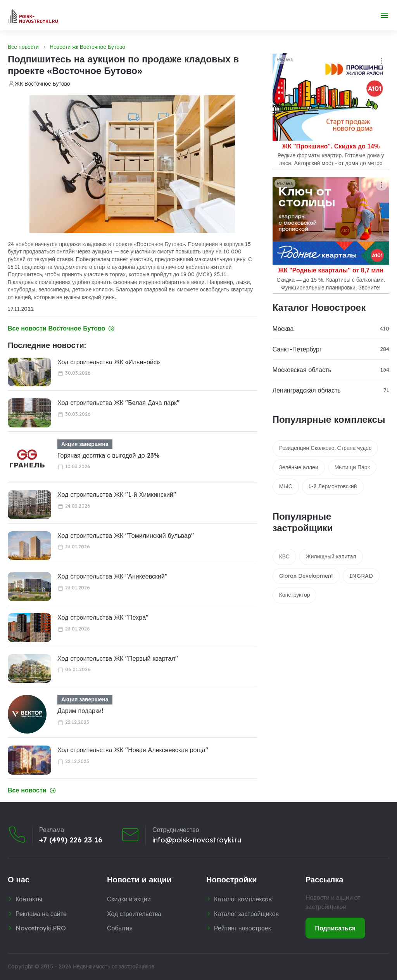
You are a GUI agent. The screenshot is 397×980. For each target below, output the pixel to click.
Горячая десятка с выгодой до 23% (109, 455)
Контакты (29, 899)
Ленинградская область (307, 390)
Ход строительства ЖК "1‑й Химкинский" (117, 494)
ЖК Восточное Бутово (42, 84)
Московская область (302, 370)
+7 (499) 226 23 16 (71, 840)
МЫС (286, 486)
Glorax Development (306, 576)
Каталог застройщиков (246, 914)
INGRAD (361, 576)
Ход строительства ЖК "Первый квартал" (118, 658)
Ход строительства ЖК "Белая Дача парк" (118, 403)
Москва (283, 329)
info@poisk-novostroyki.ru (197, 840)
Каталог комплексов (243, 899)
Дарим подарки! (80, 711)
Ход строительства (134, 914)
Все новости (23, 47)
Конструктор (295, 595)
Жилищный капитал (331, 556)
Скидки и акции (129, 899)
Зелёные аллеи (299, 467)
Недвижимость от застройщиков (114, 966)
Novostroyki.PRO (41, 928)
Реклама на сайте (41, 914)
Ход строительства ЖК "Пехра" (103, 617)
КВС (284, 556)
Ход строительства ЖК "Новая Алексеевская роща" (133, 750)
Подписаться (336, 928)
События (120, 928)
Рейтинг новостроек (243, 928)
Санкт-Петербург (297, 349)
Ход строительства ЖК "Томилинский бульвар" (126, 536)
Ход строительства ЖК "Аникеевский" (112, 576)
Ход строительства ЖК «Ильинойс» (109, 362)
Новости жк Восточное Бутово (87, 47)
